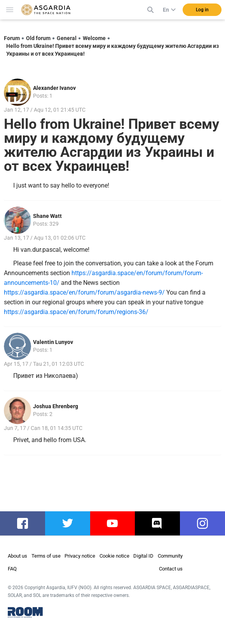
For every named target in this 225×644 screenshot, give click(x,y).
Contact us (171, 569)
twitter (67, 523)
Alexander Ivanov (54, 88)
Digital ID (143, 556)
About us (17, 556)
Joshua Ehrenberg (56, 406)
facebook (26, 523)
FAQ (12, 569)
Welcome (94, 38)
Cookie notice (114, 556)
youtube (113, 523)
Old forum (38, 38)
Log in (202, 10)
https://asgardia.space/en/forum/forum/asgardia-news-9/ (84, 292)
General (67, 38)
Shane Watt (47, 216)
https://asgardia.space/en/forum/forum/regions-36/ (76, 312)
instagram (206, 523)
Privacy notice (80, 556)
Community (170, 556)
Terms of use (46, 556)
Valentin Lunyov (53, 342)
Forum (12, 38)
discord (158, 523)
